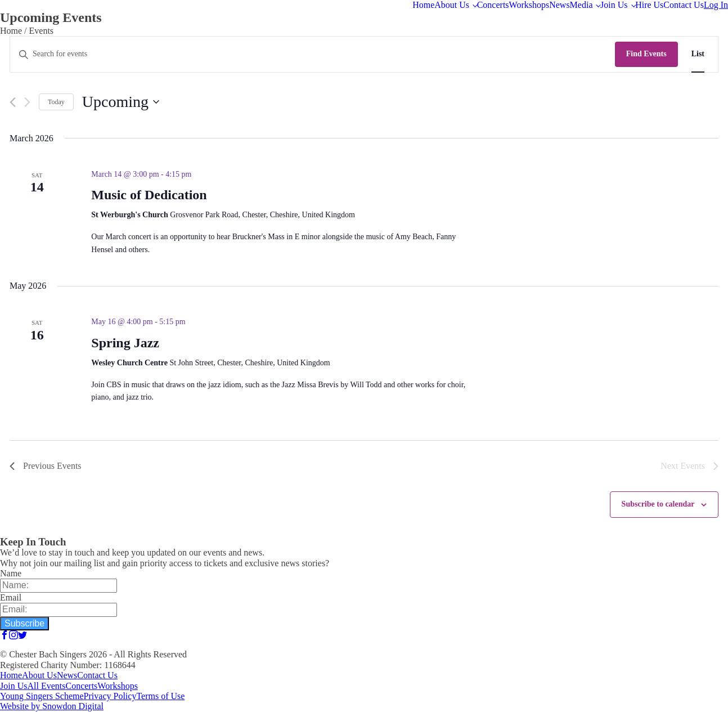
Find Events (646, 54)
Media (581, 5)
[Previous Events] (13, 102)
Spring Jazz (125, 343)
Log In (716, 5)
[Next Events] (27, 102)
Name (11, 573)
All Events (46, 686)
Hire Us (649, 5)
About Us (452, 5)
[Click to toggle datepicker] (121, 102)
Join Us (614, 5)
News (559, 5)
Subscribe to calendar (658, 504)
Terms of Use (160, 696)
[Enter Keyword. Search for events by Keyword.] (313, 54)
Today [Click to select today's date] (56, 102)
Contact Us (684, 5)
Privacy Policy (110, 696)
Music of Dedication (149, 195)
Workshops (529, 5)
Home (423, 5)
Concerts (493, 5)
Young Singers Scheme (42, 696)
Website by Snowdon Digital (52, 706)
